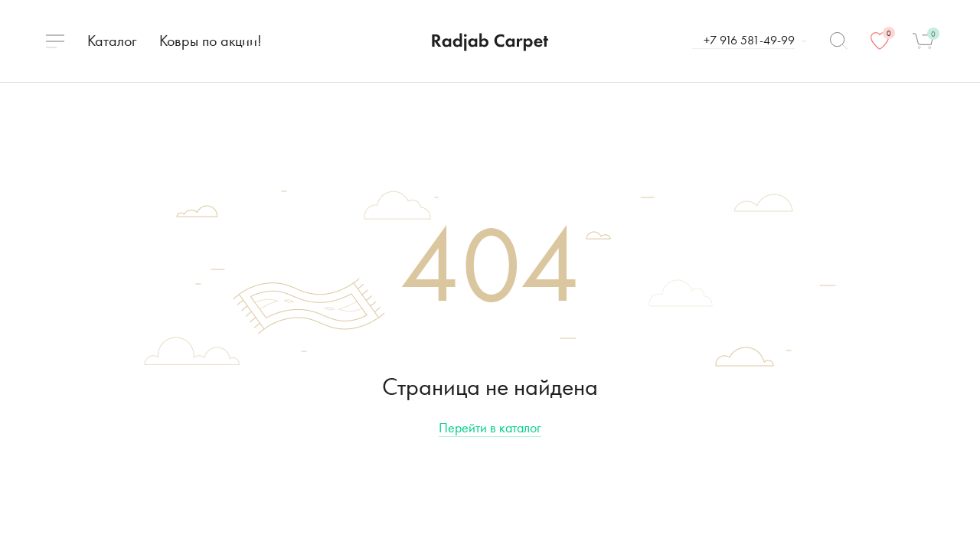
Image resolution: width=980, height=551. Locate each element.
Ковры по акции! (211, 41)
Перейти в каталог (490, 427)
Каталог (112, 41)
